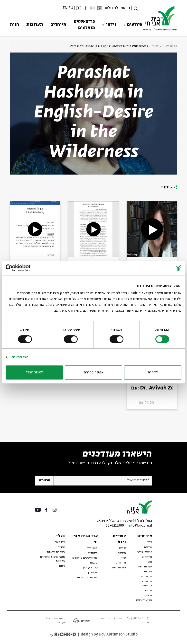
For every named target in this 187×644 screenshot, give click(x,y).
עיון (150, 542)
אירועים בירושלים (146, 584)
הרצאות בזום (144, 600)
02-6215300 (115, 526)
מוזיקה (148, 595)
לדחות (153, 372)
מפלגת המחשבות (87, 578)
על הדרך (93, 573)
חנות (14, 25)
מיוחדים (58, 25)
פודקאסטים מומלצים (84, 25)
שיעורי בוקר (145, 552)
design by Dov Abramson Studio (109, 634)
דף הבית (172, 46)
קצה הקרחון (90, 568)
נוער (149, 562)
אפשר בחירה (94, 372)
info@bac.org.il (140, 526)
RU (71, 8)
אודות (61, 547)
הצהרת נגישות (56, 552)
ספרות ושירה (144, 567)
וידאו (111, 25)
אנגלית (157, 46)
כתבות (94, 563)
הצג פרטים (20, 357)
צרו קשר (60, 542)
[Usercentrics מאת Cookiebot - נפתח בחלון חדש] (27, 268)
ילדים (149, 591)
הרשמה (45, 480)
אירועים (135, 25)
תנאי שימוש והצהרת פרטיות (52, 559)
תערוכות (35, 25)
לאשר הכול (34, 372)
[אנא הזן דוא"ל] (103, 481)
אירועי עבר (145, 576)
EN (65, 8)
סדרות (148, 572)
